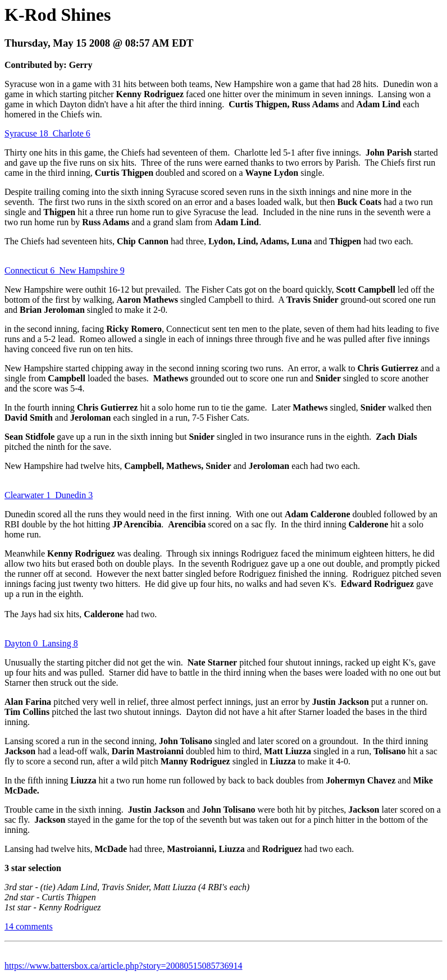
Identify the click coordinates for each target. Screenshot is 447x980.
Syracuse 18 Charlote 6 (47, 133)
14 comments (29, 926)
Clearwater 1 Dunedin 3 (49, 495)
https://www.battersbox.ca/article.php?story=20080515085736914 (123, 966)
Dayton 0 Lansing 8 (41, 643)
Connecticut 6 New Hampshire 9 (65, 270)
